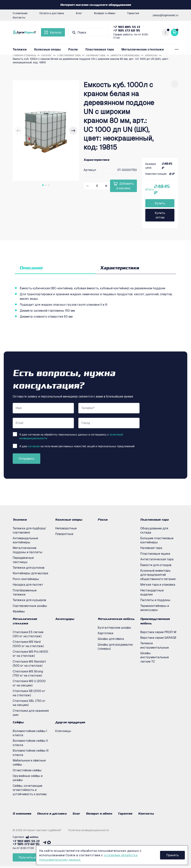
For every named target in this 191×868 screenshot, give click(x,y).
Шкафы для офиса (111, 639)
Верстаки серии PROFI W (158, 632)
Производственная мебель (155, 621)
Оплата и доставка (52, 13)
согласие (34, 446)
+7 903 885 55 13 (127, 27)
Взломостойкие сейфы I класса (30, 733)
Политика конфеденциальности (89, 832)
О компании (20, 13)
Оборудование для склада (154, 530)
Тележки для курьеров (29, 600)
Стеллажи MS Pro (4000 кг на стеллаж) (30, 654)
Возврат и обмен (105, 13)
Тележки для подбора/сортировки (29, 530)
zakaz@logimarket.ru (165, 15)
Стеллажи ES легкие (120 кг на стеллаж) (28, 634)
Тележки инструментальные (155, 645)
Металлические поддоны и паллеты (28, 550)
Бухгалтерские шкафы (114, 628)
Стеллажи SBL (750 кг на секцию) (29, 703)
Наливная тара (151, 548)
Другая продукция (70, 722)
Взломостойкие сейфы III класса (31, 753)
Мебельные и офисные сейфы (29, 762)
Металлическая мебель (116, 619)
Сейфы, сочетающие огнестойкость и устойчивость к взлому (30, 790)
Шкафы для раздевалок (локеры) (115, 647)
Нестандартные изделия (152, 592)
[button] (73, 131)
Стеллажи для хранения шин (31, 713)
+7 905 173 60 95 (127, 30)
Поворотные (64, 534)
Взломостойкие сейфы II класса (30, 743)
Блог (79, 13)
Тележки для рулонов (29, 568)
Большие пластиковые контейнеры (157, 540)
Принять (173, 855)
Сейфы (18, 722)
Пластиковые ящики (155, 554)
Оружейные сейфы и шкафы (28, 778)
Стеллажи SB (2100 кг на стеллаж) (29, 693)
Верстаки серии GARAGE (158, 638)
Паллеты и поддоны (155, 600)
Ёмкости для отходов (156, 565)
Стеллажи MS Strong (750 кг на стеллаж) (28, 673)
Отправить (26, 459)
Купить (160, 203)
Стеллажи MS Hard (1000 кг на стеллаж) (28, 644)
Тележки (20, 49)
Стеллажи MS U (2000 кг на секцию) (29, 683)
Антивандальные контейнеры (25, 540)
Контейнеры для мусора (30, 573)
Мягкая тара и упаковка (158, 585)
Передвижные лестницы (23, 560)
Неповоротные (66, 528)
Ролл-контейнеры (26, 579)
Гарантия (133, 13)
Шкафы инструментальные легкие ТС (155, 657)
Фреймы (19, 611)
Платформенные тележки (25, 592)
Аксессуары (65, 619)
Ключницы (63, 731)
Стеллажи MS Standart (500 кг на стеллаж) (29, 663)
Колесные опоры (47, 49)
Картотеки (105, 633)
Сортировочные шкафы (30, 606)
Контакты (19, 17)
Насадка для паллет (28, 585)
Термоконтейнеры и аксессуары (155, 608)
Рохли (73, 49)
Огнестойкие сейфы (27, 770)
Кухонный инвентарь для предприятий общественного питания (158, 575)
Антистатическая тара (157, 559)
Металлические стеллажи (143, 49)
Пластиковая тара (100, 49)
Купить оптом (160, 215)
